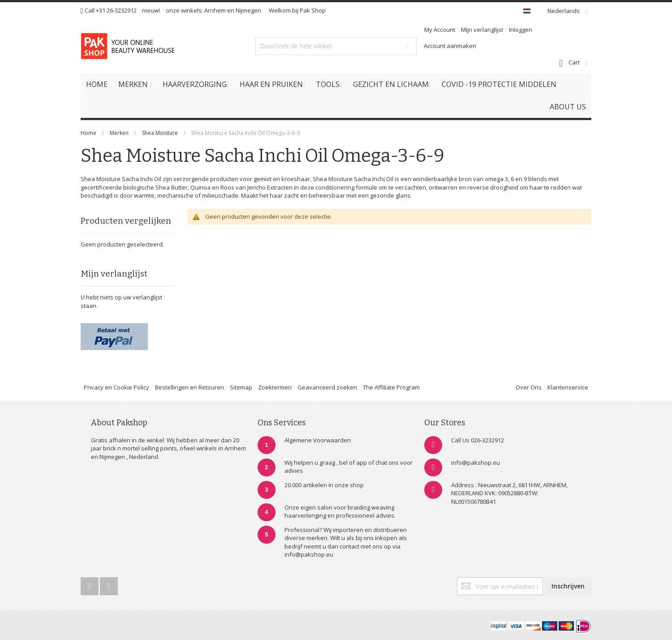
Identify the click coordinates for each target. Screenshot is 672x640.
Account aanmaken (450, 46)
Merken (119, 133)
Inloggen (521, 30)
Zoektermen (275, 387)
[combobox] (336, 46)
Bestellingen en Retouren (190, 387)
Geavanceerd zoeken (327, 387)
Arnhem (215, 10)
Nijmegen (248, 10)
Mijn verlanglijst (482, 30)
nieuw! (151, 10)
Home (88, 133)
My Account (440, 30)
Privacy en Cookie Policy (116, 387)
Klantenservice (568, 387)
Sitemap (241, 387)
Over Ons (529, 387)
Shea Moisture (161, 133)
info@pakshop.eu (476, 463)
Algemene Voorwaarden (318, 440)
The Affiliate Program (391, 387)
